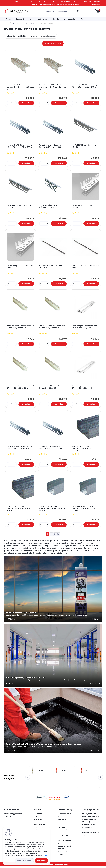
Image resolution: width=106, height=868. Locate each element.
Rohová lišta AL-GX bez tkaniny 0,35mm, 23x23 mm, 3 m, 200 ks (52, 449)
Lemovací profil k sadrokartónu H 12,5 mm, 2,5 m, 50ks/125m (20, 388)
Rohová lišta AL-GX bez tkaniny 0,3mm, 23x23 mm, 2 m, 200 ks (84, 86)
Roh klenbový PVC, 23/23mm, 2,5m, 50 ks (83, 207)
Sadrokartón (30, 23)
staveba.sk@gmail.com (13, 816)
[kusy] (12, 103)
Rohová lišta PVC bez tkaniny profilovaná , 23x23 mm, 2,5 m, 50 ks (53, 87)
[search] (78, 12)
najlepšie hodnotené (48, 36)
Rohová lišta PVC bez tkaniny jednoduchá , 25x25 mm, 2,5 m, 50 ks (19, 87)
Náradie (56, 19)
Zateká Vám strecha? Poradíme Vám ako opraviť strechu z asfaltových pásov (44, 746)
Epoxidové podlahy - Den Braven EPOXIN (25, 679)
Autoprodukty (70, 19)
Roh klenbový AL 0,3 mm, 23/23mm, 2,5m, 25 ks (49, 207)
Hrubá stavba (42, 19)
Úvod (7, 23)
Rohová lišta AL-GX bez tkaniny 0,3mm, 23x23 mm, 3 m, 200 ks (52, 146)
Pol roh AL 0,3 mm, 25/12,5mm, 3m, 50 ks (84, 267)
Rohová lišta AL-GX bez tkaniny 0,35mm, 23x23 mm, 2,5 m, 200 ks (20, 449)
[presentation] (28, 779)
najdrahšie (22, 36)
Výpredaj (9, 19)
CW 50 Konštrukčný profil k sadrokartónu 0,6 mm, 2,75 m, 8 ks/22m (52, 510)
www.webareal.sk (61, 866)
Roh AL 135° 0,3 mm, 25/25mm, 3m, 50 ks (19, 207)
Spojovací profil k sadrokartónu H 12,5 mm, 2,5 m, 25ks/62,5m (85, 388)
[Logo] (17, 12)
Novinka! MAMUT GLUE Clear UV (21, 614)
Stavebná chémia (23, 19)
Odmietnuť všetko (24, 861)
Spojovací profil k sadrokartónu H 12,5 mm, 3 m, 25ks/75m (85, 328)
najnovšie (33, 36)
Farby (83, 19)
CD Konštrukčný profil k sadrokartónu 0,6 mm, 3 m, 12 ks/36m (84, 450)
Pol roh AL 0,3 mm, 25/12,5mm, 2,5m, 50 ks (51, 267)
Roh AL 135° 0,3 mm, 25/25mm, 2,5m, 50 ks (84, 146)
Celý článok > (95, 621)
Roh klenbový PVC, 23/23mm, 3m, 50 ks (20, 267)
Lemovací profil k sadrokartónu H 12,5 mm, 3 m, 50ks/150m (53, 328)
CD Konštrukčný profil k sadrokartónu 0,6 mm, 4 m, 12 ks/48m (19, 510)
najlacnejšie (10, 36)
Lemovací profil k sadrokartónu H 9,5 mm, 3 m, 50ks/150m (20, 328)
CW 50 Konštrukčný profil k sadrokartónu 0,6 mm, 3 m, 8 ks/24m (83, 510)
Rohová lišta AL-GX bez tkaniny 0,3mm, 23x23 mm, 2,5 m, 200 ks (20, 146)
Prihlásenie (87, 2)
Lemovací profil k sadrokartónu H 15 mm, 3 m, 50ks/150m (53, 388)
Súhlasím (41, 861)
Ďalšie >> (57, 536)
